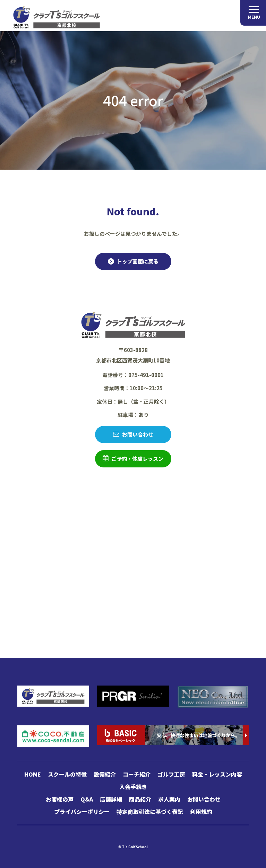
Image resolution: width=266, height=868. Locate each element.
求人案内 (169, 799)
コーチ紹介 (137, 774)
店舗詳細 (111, 799)
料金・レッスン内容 (217, 774)
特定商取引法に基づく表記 (150, 812)
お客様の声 (60, 799)
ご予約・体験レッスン (137, 459)
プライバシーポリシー (82, 812)
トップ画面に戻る (138, 261)
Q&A (87, 799)
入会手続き (133, 787)
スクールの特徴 (67, 774)
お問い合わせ (138, 434)
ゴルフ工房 (171, 774)
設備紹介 (105, 774)
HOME (33, 774)
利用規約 (201, 812)
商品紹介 (140, 799)
